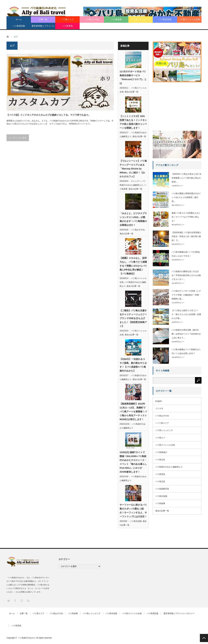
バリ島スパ (160, 438)
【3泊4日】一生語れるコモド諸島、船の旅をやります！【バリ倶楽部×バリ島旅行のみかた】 (133, 365)
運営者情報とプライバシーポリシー (43, 27)
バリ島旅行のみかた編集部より (169, 467)
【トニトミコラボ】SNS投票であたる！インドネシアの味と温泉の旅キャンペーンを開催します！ (133, 122)
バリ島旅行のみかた (27, 638)
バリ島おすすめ (92, 19)
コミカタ (159, 408)
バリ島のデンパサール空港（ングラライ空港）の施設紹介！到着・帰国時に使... (186, 295)
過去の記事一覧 (131, 92)
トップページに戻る (18, 138)
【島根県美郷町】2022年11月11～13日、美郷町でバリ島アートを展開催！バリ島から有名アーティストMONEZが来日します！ (133, 412)
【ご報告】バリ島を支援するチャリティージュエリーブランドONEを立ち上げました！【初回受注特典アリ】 (133, 318)
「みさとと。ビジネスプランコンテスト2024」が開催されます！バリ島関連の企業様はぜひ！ (133, 219)
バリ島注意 (160, 482)
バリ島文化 (160, 460)
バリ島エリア (67, 19)
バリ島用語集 (19, 26)
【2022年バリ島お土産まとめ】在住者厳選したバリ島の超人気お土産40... (186, 178)
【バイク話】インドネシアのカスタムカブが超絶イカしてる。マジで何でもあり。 (49, 115)
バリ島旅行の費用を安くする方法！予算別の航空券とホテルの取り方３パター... (186, 275)
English (159, 401)
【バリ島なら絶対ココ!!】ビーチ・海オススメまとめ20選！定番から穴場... (186, 314)
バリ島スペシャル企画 (189, 19)
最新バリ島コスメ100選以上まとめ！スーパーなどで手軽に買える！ (186, 217)
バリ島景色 (68, 26)
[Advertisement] (177, 105)
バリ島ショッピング (141, 19)
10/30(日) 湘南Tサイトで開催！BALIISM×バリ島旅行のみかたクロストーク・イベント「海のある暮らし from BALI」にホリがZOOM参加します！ (133, 462)
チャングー (136, 181)
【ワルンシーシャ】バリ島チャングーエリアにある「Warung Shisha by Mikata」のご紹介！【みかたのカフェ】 (133, 169)
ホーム (19, 19)
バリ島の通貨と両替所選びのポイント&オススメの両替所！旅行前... (186, 197)
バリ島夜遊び (161, 452)
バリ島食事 (116, 19)
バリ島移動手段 (162, 489)
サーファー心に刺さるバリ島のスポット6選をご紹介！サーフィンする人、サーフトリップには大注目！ (133, 511)
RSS (28, 601)
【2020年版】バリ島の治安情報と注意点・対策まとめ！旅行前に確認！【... (186, 236)
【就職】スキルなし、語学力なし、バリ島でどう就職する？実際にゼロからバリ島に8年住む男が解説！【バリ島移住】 (133, 266)
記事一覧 (43, 19)
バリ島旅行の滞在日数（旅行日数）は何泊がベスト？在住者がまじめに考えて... (186, 334)
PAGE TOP (204, 638)
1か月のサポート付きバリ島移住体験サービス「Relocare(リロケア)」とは (133, 77)
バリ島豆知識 (165, 19)
